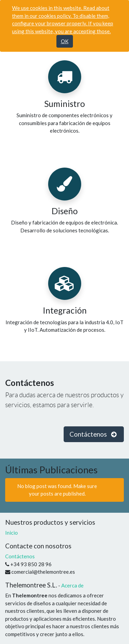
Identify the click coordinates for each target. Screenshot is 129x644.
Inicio (12, 533)
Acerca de (72, 585)
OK (65, 41)
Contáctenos (20, 556)
